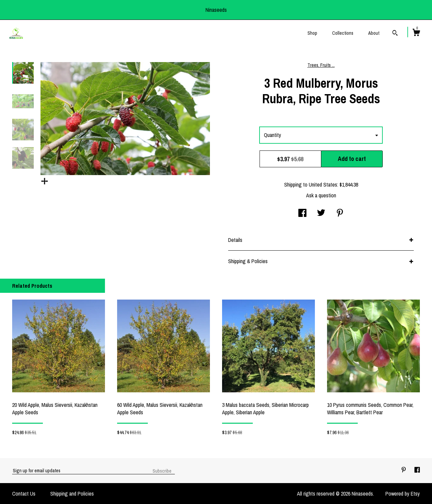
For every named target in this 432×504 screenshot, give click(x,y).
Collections (343, 33)
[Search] (395, 34)
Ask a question (321, 195)
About (374, 33)
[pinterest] (404, 470)
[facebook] (417, 470)
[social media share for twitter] (321, 214)
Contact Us (24, 494)
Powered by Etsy (403, 494)
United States (323, 185)
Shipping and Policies (72, 494)
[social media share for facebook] (302, 214)
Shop (312, 33)
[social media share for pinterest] (340, 214)
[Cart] (416, 33)
